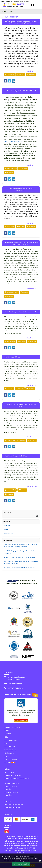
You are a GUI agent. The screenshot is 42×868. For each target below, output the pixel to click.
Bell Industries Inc (11, 760)
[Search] (5, 515)
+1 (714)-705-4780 (15, 688)
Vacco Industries (10, 750)
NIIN (6, 744)
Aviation (7, 530)
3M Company (9, 753)
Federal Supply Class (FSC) (14, 142)
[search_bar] (33, 5)
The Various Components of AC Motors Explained (20, 312)
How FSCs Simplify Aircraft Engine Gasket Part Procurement (22, 91)
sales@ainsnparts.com (15, 684)
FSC (6, 737)
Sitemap (8, 763)
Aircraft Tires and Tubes (12, 357)
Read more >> (32, 71)
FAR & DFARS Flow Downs (14, 805)
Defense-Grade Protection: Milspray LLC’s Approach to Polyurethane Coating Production (22, 22)
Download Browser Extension (21, 695)
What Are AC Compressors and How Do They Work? (22, 405)
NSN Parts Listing (11, 740)
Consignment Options (12, 808)
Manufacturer (8, 534)
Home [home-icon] (4, 11)
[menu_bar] (38, 5)
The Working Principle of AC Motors (16, 456)
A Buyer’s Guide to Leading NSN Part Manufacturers (22, 189)
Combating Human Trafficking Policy (17, 779)
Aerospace (32, 75)
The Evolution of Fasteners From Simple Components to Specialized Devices (22, 243)
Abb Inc (7, 756)
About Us (8, 734)
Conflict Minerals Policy (13, 775)
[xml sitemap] (13, 763)
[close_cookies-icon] (40, 861)
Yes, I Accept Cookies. (21, 864)
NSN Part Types (10, 747)
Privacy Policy (9, 772)
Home (7, 731)
